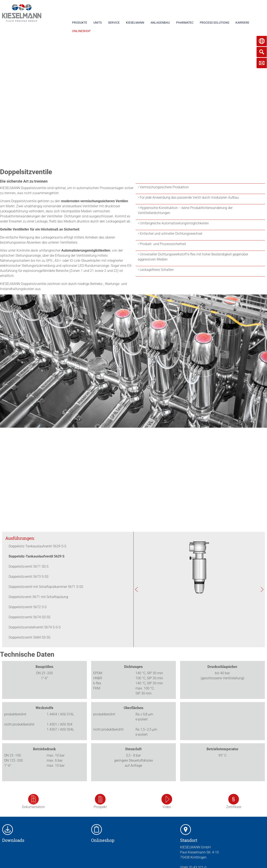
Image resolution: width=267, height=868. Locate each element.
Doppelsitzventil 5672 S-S (28, 607)
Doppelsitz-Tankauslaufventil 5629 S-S (37, 546)
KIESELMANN (135, 23)
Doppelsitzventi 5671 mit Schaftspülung (38, 597)
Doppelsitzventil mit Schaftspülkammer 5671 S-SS (46, 587)
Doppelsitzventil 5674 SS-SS (29, 617)
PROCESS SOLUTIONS (214, 23)
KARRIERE (242, 23)
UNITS (98, 23)
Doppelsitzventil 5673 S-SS (29, 577)
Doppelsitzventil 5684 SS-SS (29, 637)
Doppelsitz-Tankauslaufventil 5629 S (37, 556)
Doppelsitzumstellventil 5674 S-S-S (35, 627)
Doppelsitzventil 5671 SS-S (29, 566)
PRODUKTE (80, 23)
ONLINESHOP (81, 31)
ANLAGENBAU (160, 23)
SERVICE (114, 23)
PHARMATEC (185, 23)
